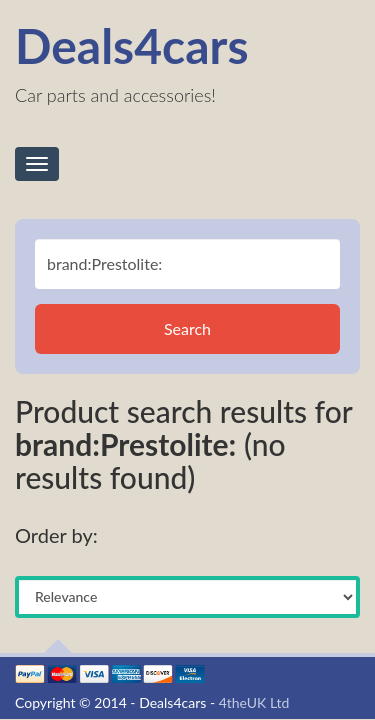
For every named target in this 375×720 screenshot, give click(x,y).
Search (187, 328)
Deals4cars (131, 45)
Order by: (56, 535)
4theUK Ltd (254, 702)
